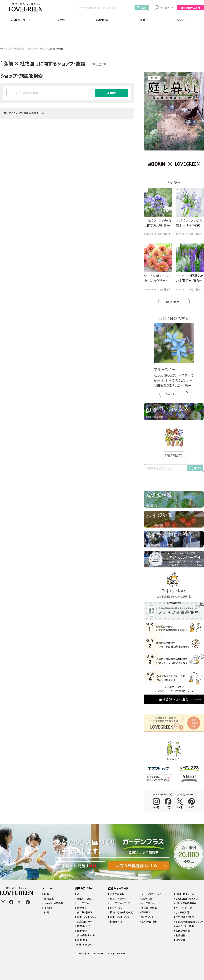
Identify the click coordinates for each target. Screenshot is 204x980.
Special (182, 20)
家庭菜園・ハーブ (85, 921)
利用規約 (180, 935)
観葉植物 (81, 931)
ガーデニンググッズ (119, 903)
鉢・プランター (148, 917)
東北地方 (32, 48)
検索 (141, 7)
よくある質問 (182, 912)
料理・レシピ (82, 926)
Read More (171, 394)
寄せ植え (81, 908)
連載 (143, 20)
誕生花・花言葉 (84, 898)
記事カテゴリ (19, 20)
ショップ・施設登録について (189, 921)
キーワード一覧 (183, 908)
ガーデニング (83, 903)
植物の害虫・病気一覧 (120, 912)
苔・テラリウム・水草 (151, 894)
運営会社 (180, 940)
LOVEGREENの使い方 (186, 898)
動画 (46, 912)
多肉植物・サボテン (86, 935)
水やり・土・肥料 (149, 921)
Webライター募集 (184, 926)
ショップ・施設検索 (15, 48)
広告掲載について (184, 917)
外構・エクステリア (85, 944)
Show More (172, 302)
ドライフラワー (116, 908)
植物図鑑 (102, 20)
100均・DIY (146, 898)
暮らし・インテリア (118, 898)
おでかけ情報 (116, 894)
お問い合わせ (182, 931)
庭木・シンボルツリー (87, 917)
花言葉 (61, 20)
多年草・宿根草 (84, 912)
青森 (42, 48)
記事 (46, 894)
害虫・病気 (82, 940)
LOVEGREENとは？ (185, 894)
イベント (48, 908)
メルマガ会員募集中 (185, 903)
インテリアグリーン (150, 903)
